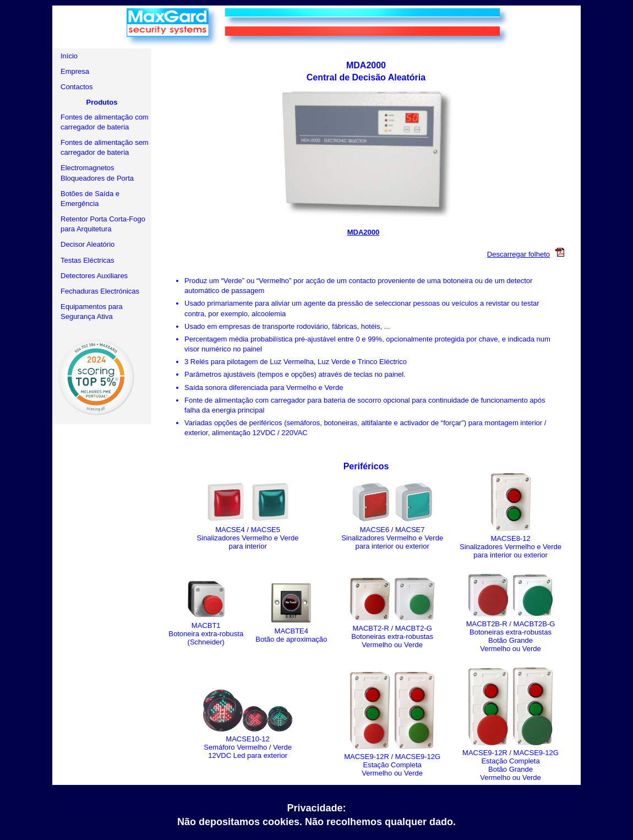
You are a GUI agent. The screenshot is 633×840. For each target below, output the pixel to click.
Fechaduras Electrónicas (100, 291)
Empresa (75, 71)
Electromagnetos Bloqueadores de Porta (97, 173)
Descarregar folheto (528, 254)
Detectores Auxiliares (94, 276)
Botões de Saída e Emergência (90, 199)
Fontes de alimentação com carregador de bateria (105, 122)
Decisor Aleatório (88, 244)
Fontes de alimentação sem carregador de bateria (105, 147)
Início (69, 56)
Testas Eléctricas (88, 260)
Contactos (77, 87)
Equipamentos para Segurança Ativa (92, 311)
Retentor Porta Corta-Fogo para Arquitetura (103, 224)
